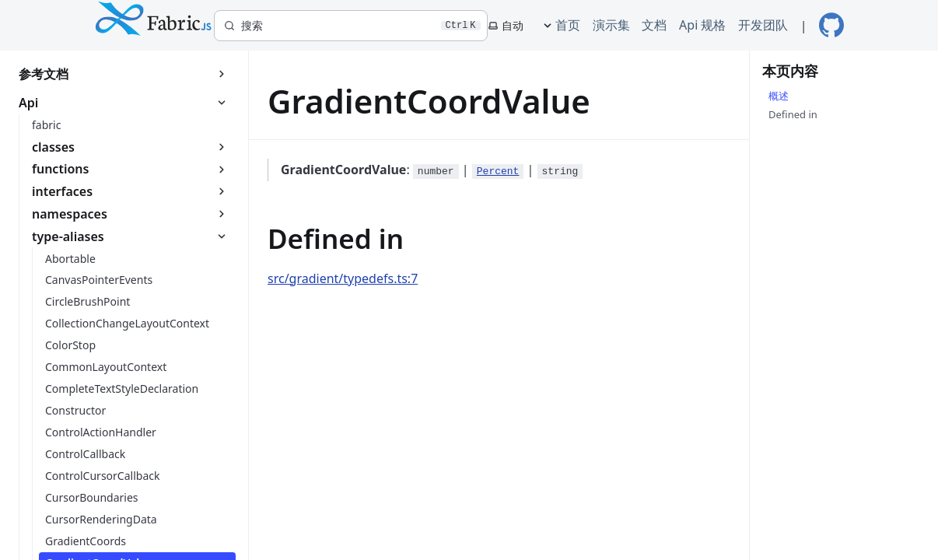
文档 (654, 25)
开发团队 (763, 25)
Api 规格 (702, 25)
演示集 (611, 25)
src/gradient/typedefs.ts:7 (343, 278)
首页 (568, 25)
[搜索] (351, 26)
